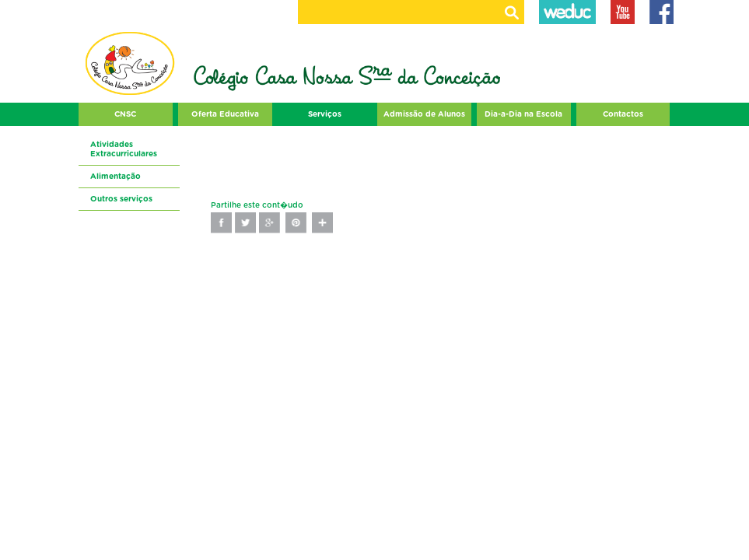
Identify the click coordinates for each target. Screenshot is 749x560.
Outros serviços (121, 199)
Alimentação (115, 177)
